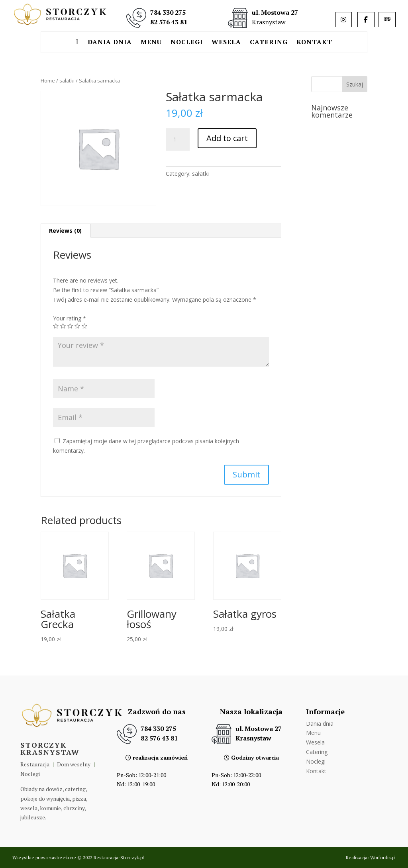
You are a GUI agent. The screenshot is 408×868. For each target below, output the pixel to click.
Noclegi (187, 43)
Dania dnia (110, 43)
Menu (151, 43)
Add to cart (227, 138)
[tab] (66, 231)
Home (48, 81)
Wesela (226, 43)
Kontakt (314, 43)
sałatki (67, 81)
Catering (269, 43)
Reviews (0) (65, 231)
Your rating (70, 318)
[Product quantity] (178, 139)
